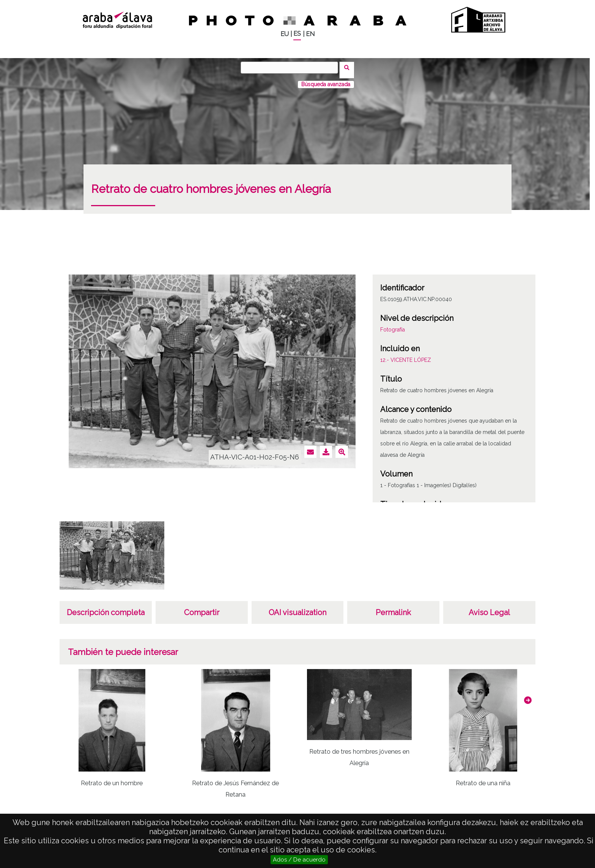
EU (285, 34)
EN (310, 34)
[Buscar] (292, 68)
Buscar (349, 67)
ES (297, 34)
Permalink (393, 608)
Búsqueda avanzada (326, 79)
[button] (528, 695)
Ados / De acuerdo (299, 860)
